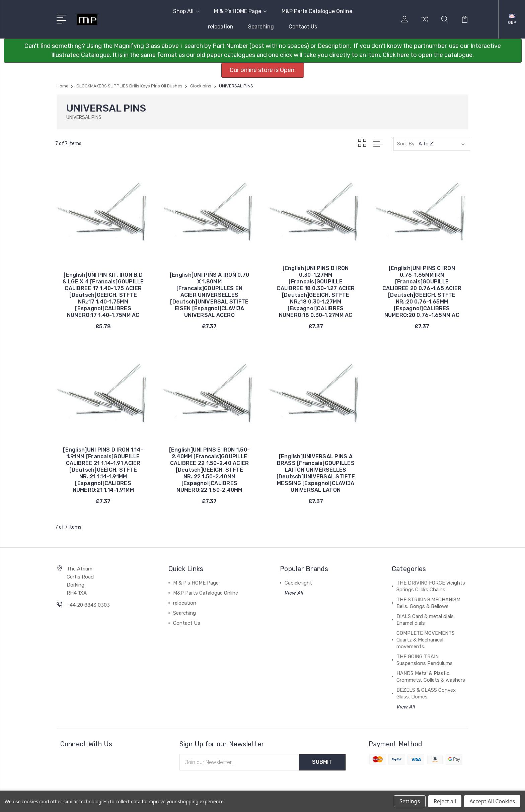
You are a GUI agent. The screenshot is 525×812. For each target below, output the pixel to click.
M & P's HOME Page (240, 11)
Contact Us (303, 27)
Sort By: (406, 144)
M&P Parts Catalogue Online (317, 11)
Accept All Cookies (492, 801)
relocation (221, 27)
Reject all (445, 801)
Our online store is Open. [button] (263, 70)
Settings (410, 801)
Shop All (186, 11)
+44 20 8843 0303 (88, 605)
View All (294, 593)
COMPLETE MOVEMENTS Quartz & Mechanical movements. (426, 640)
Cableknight (298, 583)
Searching (261, 27)
